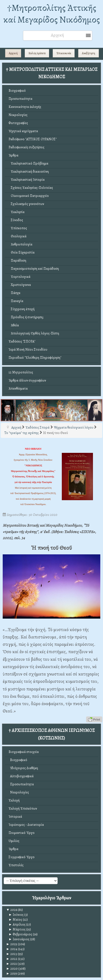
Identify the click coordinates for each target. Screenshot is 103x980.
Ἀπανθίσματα (18, 388)
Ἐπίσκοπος (18, 228)
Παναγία (16, 301)
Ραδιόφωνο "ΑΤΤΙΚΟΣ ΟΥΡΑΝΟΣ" (33, 139)
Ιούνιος (16, 915)
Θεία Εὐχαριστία (22, 252)
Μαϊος (15, 920)
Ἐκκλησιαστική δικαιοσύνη (29, 172)
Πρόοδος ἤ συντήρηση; (26, 317)
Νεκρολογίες (18, 115)
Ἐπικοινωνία (64, 53)
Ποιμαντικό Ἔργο (22, 833)
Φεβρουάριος (20, 934)
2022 (12, 959)
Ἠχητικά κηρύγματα (23, 131)
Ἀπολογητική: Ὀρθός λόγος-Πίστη (34, 333)
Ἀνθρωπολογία (20, 244)
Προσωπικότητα (20, 99)
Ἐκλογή (14, 800)
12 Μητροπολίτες (21, 372)
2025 (12, 944)
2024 (12, 949)
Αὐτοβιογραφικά (21, 776)
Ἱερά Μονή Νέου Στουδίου (28, 350)
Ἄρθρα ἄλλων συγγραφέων (27, 380)
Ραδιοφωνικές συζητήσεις (26, 147)
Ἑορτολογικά (19, 277)
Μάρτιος (17, 929)
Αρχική (13, 53)
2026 (12, 910)
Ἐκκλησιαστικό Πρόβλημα (28, 163)
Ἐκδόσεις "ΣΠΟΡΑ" (22, 341)
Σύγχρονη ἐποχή (22, 309)
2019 (12, 974)
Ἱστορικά (15, 817)
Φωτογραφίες (18, 123)
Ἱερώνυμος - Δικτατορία (26, 825)
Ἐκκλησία (17, 212)
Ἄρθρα (13, 155)
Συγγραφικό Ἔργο (22, 857)
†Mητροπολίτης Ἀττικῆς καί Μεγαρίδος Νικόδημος (52, 14)
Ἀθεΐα (14, 325)
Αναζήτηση (89, 53)
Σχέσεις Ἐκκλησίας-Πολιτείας (31, 188)
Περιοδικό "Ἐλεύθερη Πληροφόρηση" (35, 358)
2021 (12, 964)
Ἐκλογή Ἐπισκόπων (23, 808)
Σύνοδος (16, 220)
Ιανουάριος (19, 939)
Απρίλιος (17, 924)
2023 (12, 954)
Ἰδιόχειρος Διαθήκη (23, 768)
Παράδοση (17, 261)
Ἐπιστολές (16, 865)
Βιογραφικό (17, 91)
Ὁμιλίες (14, 841)
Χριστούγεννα (20, 285)
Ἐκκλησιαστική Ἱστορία (27, 180)
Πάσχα (14, 293)
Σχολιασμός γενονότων (26, 204)
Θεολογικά (18, 236)
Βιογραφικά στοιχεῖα (24, 752)
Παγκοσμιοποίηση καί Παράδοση (34, 269)
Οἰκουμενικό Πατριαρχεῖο (29, 196)
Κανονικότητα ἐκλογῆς (25, 107)
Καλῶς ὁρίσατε (37, 53)
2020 (12, 969)
